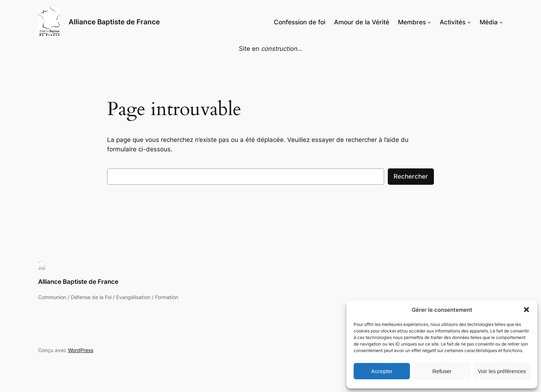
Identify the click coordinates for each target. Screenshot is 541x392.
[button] (526, 310)
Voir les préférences (502, 371)
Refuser (442, 371)
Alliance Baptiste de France (114, 22)
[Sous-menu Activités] (469, 22)
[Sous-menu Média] (501, 22)
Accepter (382, 371)
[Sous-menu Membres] (429, 22)
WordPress (81, 350)
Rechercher (411, 176)
